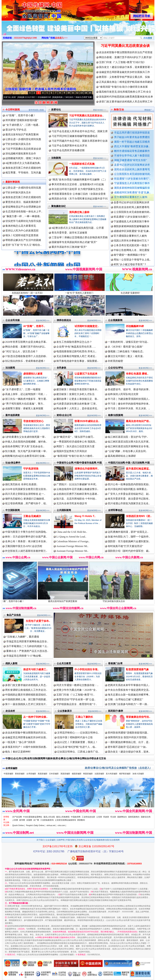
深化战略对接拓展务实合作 (21, 154)
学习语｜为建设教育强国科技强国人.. (129, 399)
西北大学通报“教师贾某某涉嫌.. (132, 146)
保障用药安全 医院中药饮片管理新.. (128, 737)
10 (69, 93)
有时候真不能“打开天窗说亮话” (125, 546)
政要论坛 (56, 110)
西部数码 (81, 820)
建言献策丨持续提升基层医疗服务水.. (77, 389)
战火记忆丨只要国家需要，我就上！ (78, 742)
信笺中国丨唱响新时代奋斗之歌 (75, 737)
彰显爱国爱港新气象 (137, 669)
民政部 (106, 817)
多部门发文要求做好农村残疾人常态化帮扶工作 (126, 102)
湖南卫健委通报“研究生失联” (131, 160)
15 (90, 93)
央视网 (29, 820)
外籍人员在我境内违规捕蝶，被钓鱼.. (26, 442)
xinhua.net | (51, 825)
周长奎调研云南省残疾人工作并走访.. (26, 690)
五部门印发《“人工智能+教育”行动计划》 (122, 62)
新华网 (22, 820)
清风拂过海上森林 (79, 212)
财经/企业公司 (64, 415)
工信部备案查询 (47, 820)
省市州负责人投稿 (36, 110)
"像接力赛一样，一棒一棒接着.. (23, 216)
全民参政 (61, 368)
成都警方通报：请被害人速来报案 (24, 408)
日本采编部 (54, 774)
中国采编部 (8, 774)
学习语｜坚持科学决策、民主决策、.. (129, 408)
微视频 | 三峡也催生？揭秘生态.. (126, 351)
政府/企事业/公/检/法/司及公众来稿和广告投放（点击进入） (118, 768)
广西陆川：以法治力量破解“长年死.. (77, 484)
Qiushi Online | (19, 825)
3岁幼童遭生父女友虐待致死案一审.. (25, 437)
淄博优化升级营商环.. (87, 469)
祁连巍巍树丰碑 (135, 326)
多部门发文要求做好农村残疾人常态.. (26, 685)
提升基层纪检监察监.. (138, 469)
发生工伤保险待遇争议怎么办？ (74, 342)
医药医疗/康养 (116, 711)
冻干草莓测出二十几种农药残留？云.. (27, 646)
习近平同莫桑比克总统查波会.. (86, 116)
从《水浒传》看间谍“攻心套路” (15, 97)
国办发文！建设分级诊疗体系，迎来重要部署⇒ (126, 67)
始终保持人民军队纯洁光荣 (123, 394)
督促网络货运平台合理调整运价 (23, 207)
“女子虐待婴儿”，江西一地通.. (22, 125)
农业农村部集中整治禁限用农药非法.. (26, 733)
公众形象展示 (65, 711)
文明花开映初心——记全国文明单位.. (78, 733)
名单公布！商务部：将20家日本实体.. (26, 541)
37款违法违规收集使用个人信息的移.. (26, 356)
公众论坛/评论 (116, 368)
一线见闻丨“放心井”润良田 (20, 742)
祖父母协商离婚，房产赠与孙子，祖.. (26, 503)
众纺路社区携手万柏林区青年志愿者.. (77, 494)
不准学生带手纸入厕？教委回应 (132, 156)
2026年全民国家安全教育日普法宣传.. (26, 489)
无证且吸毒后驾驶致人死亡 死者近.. (76, 356)
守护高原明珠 (31, 469)
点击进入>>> (61, 38)
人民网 (15, 820)
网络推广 (148, 110)
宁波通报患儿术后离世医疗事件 (132, 183)
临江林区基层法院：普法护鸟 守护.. (128, 437)
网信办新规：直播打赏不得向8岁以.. (25, 347)
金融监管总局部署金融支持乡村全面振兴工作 (124, 72)
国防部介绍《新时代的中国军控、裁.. (129, 551)
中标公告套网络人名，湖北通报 (131, 258)
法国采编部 (99, 774)
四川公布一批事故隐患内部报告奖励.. (129, 484)
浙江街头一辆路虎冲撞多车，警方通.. (26, 399)
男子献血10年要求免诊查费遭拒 (132, 137)
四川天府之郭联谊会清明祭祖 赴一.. (25, 494)
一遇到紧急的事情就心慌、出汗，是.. (129, 742)
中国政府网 (76, 817)
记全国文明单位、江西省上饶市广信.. (78, 752)
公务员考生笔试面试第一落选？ (131, 253)
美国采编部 (43, 774)
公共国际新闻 (64, 510)
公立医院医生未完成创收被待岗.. (133, 174)
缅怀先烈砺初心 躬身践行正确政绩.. (25, 499)
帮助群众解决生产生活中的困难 (23, 240)
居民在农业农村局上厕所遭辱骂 (132, 169)
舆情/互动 (119, 110)
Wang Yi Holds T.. (85, 516)
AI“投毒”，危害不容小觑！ (21, 115)
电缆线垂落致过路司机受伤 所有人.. (76, 351)
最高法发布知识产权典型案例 (22, 134)
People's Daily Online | (36, 825)
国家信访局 (146, 817)
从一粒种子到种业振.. (35, 717)
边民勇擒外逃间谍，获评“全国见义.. (128, 532)
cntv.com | (62, 825)
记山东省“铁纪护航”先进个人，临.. (77, 747)
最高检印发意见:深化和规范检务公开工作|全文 (125, 92)
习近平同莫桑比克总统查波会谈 (125, 46)
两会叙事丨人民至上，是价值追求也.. (77, 408)
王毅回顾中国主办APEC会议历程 (24, 546)
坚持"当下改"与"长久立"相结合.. (23, 245)
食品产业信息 (14, 615)
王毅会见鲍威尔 (32, 516)
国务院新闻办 (134, 817)
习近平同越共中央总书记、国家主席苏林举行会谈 (80, 141)
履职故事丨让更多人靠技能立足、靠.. (77, 399)
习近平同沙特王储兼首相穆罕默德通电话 (74, 136)
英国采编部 (65, 774)
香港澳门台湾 (115, 663)
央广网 (36, 820)
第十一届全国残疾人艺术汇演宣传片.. (26, 704)
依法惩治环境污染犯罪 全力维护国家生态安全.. (78, 189)
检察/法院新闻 (116, 415)
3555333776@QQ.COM (25, 38)
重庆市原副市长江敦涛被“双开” (69, 247)
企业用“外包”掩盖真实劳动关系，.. (76, 347)
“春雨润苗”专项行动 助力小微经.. (75, 456)
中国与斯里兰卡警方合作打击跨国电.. (26, 532)
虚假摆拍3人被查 (33, 374)
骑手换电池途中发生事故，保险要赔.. (77, 361)
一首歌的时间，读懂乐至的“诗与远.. (128, 342)
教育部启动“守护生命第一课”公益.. (76, 699)
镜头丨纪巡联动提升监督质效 (22, 235)
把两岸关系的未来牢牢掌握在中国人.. (129, 685)
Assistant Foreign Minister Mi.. (72, 546)
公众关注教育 (64, 663)
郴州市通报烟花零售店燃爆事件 (132, 151)
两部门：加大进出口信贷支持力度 (75, 446)
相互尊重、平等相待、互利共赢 (23, 173)
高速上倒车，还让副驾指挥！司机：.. (26, 394)
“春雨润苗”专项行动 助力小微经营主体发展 (123, 87)
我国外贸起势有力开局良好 (72, 451)
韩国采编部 (88, 774)
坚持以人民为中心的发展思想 (22, 231)
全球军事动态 (115, 510)
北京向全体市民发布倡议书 (72, 503)
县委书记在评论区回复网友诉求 (132, 165)
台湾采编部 (31, 774)
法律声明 (61, 840)
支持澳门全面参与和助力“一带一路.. (128, 704)
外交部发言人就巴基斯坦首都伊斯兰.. (26, 551)
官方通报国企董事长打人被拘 (131, 197)
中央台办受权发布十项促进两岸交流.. (129, 690)
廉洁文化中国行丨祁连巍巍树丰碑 (48, 97)
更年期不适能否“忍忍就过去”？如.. (127, 747)
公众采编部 (50, 840)
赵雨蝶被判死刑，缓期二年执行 (23, 158)
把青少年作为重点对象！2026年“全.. (77, 690)
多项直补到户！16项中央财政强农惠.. (26, 747)
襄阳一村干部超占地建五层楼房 (132, 142)
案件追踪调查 (13, 415)
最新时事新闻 (13, 182)
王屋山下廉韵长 (84, 717)
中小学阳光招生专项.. (87, 669)
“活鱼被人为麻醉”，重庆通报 (23, 637)
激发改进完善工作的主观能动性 (23, 168)
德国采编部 (77, 774)
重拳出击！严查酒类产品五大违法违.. (27, 651)
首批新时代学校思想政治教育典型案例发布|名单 (126, 97)
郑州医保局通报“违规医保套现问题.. (128, 733)
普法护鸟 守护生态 (16, 130)
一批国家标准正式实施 (82, 164)
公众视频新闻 (115, 320)
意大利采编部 (112, 774)
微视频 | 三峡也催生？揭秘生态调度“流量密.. (87, 97)
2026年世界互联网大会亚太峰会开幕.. (26, 342)
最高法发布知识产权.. (138, 421)
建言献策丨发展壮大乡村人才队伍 (75, 394)
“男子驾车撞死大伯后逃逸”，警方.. (25, 404)
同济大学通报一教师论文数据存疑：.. (77, 685)
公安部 (99, 817)
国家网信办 (122, 817)
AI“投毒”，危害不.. (34, 326)
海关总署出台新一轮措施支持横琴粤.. (129, 695)
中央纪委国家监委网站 (33, 817)
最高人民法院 (49, 817)
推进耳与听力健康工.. (35, 669)
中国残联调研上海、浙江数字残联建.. (26, 699)
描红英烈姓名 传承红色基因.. (21, 484)
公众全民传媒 (13, 320)
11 (73, 93)
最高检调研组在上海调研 (122, 456)
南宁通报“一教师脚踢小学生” (130, 262)
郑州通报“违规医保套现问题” (22, 120)
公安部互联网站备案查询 (65, 820)
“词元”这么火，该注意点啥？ (21, 351)
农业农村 (10, 711)
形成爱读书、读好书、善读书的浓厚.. (129, 389)
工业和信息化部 (88, 817)
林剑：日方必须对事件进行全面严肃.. (26, 537)
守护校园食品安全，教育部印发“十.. (77, 704)
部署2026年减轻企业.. (87, 421)
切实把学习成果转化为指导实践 (23, 221)
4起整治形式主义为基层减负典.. (23, 163)
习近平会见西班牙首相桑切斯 (68, 150)
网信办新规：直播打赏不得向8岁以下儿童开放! (126, 57)
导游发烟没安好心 (33, 421)
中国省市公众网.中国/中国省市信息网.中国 (79, 463)
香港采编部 (20, 774)
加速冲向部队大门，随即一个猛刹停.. (129, 537)
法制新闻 (56, 158)
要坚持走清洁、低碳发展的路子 (23, 202)
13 (82, 93)
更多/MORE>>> (100, 110)
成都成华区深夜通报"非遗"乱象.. (132, 192)
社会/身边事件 (13, 463)
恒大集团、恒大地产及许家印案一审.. (26, 451)
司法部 (113, 817)
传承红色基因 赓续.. (137, 374)
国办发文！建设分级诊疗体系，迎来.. (129, 752)
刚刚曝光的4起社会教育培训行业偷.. (25, 456)
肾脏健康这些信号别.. (138, 717)
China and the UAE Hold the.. (72, 532)
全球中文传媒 (28, 9)
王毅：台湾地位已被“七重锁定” (125, 699)
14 (86, 93)
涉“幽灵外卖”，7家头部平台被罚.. (75, 437)
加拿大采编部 (138, 774)
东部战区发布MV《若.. (139, 516)
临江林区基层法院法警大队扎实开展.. (129, 442)
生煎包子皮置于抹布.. (38, 621)
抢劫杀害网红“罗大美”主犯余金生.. (25, 446)
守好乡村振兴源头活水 (18, 144)
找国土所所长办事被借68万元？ (131, 248)
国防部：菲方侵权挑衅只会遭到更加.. (129, 541)
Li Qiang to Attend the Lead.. (71, 537)
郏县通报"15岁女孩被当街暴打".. (132, 179)
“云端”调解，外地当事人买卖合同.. (127, 451)
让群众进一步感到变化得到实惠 (23, 139)
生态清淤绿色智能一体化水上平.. (24, 211)
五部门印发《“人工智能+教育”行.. (75, 695)
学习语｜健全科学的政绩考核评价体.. (129, 404)
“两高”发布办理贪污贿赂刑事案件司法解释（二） (79, 180)
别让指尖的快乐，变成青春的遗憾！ (25, 361)
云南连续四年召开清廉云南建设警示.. (77, 489)
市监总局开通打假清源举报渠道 (132, 133)
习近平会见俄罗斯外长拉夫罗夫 (69, 146)
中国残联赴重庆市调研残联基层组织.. (26, 695)
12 (77, 93)
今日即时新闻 (13, 110)
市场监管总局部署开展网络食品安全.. (27, 641)
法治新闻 (10, 368)
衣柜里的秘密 (115, 361)
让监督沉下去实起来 (86, 374)
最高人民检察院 (63, 817)
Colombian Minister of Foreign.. (73, 541)
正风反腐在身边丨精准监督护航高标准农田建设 (126, 82)
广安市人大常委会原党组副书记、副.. (129, 494)
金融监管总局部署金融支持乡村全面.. (26, 737)
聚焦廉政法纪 (58, 206)
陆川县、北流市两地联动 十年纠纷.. (76, 499)
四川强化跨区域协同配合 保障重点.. (128, 489)
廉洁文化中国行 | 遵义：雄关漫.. (126, 356)
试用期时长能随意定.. (87, 326)
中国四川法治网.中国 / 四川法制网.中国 (129, 463)
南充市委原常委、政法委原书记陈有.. (129, 499)
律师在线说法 (64, 320)
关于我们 (40, 840)
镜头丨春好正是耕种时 (18, 752)
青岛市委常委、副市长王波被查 (69, 233)
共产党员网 (17, 817)
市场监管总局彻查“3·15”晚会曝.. (24, 656)
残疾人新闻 (11, 663)
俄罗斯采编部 (125, 774)
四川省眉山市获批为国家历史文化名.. (129, 503)
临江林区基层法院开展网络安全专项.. (129, 446)
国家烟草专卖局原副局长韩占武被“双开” (74, 242)
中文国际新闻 (13, 510)
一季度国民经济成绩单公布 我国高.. (76, 442)
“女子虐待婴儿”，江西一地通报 (23, 389)
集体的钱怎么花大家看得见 (21, 226)
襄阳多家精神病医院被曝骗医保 (132, 188)
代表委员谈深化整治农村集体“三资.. (77, 404)
